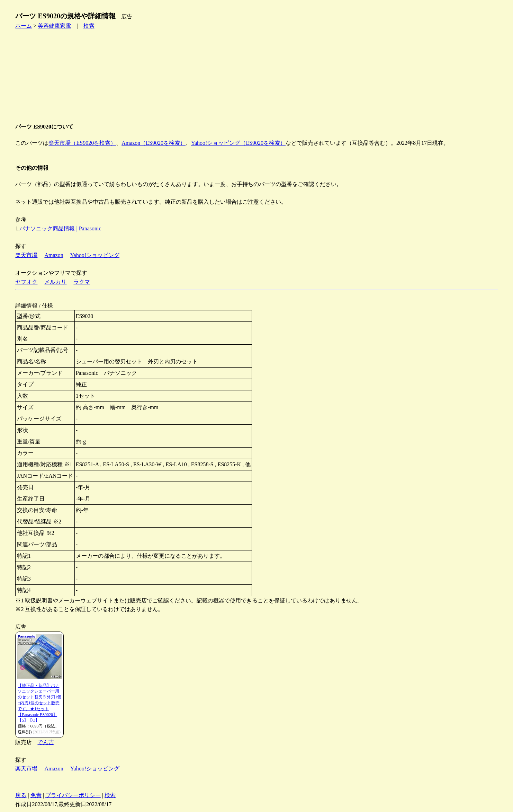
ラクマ (82, 282)
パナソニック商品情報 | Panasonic (60, 228)
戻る (21, 795)
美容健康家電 (54, 26)
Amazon (54, 255)
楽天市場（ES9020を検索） (82, 143)
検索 (89, 26)
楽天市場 (26, 255)
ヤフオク (26, 282)
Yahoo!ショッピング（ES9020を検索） (238, 143)
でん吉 (46, 742)
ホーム (24, 26)
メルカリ (55, 282)
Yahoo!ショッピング (95, 255)
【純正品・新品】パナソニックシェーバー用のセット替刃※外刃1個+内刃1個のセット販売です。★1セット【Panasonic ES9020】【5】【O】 (39, 703)
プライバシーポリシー (73, 795)
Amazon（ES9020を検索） (154, 143)
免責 (36, 795)
